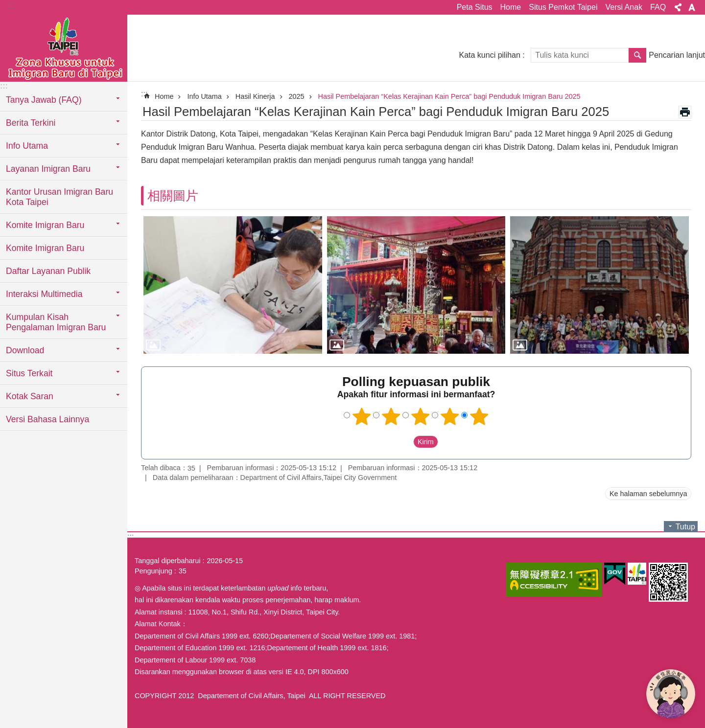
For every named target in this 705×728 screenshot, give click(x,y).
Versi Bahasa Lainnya (47, 419)
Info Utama (204, 96)
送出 (404, 442)
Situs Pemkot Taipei (563, 7)
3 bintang (421, 416)
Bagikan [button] (678, 7)
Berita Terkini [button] (31, 123)
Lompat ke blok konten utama (5, 5)
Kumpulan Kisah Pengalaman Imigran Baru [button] (56, 322)
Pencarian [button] (637, 55)
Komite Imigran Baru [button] (45, 225)
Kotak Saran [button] (30, 396)
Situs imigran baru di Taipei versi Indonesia (64, 47)
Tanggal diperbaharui (167, 561)
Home (511, 7)
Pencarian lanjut (677, 55)
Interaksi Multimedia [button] (44, 294)
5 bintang (479, 416)
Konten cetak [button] (685, 112)
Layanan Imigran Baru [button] (48, 169)
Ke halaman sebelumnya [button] (648, 494)
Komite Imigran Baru (45, 248)
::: (11, 6)
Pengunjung (153, 571)
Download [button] (25, 350)
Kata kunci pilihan (489, 55)
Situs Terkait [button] (29, 373)
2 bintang (391, 416)
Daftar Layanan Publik (48, 271)
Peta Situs (475, 7)
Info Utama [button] (27, 146)
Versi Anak (624, 7)
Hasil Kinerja (255, 96)
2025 (297, 96)
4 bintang (450, 416)
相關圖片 (173, 196)
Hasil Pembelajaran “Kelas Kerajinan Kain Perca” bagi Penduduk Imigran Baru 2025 (449, 96)
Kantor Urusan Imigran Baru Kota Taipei (59, 197)
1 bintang (362, 416)
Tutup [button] (685, 527)
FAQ (658, 7)
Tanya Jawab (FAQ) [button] (44, 100)
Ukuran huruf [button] (692, 7)
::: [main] (144, 94)
